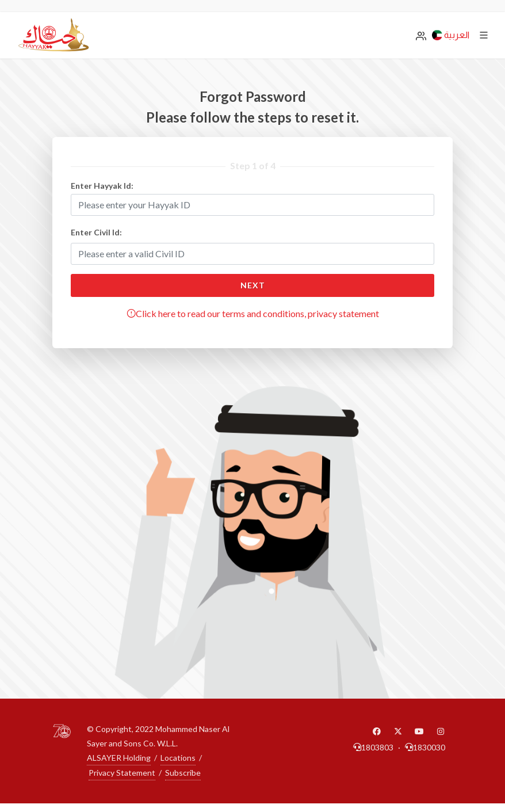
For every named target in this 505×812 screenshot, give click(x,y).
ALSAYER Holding (119, 758)
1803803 (373, 747)
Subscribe (183, 773)
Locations (178, 758)
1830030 (425, 747)
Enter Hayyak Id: (102, 186)
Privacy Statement (122, 773)
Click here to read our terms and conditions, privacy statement (253, 313)
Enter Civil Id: (96, 232)
